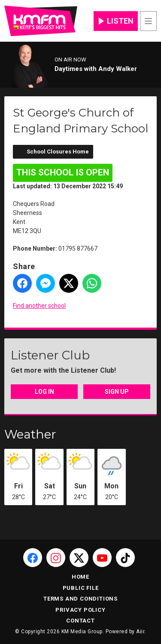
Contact (80, 621)
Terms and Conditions (80, 599)
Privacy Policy (80, 610)
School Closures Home (58, 152)
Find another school (39, 306)
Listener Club (50, 355)
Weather (30, 434)
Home (80, 577)
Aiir (140, 632)
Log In (44, 392)
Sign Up (117, 392)
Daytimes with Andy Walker (96, 69)
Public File (81, 588)
